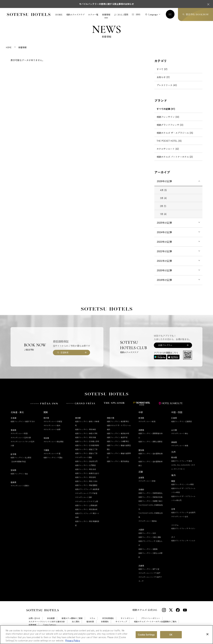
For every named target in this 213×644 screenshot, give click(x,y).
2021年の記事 (164, 265)
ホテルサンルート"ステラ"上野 (87, 505)
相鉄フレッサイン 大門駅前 (85, 469)
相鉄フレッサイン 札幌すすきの (23, 425)
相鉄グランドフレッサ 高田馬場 (87, 493)
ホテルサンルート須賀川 (20, 490)
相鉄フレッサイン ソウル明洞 (182, 488)
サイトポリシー (127, 622)
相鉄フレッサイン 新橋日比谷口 (87, 477)
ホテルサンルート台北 (180, 520)
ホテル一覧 (93, 15)
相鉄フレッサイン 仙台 (19, 477)
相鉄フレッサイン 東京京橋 (85, 441)
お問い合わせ (34, 622)
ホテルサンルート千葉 (52, 457)
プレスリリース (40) (167, 89)
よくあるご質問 (121, 15)
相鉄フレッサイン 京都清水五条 (150, 501)
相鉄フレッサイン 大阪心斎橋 (150, 541)
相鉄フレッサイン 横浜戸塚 (117, 441)
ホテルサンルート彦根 (147, 485)
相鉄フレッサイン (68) (168, 121)
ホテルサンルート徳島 (180, 449)
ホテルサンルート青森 (19, 437)
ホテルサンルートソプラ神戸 (149, 577)
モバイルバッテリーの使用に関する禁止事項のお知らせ (106, 4)
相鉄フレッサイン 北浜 (147, 537)
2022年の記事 (164, 255)
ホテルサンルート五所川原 (21, 441)
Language (153, 14)
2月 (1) (163, 210)
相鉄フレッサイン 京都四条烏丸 (150, 497)
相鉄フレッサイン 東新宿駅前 (86, 489)
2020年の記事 (164, 274)
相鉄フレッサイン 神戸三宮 (149, 573)
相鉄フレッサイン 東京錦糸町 (86, 513)
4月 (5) (163, 194)
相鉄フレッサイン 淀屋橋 (148, 553)
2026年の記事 (164, 185)
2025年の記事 (164, 227)
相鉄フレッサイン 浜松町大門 (86, 465)
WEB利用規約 (108, 622)
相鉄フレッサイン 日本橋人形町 (87, 445)
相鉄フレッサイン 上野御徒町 (86, 509)
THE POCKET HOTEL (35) (169, 145)
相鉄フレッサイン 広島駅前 (182, 425)
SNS (138, 14)
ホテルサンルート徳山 (180, 437)
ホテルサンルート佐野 (52, 433)
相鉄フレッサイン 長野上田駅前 (150, 445)
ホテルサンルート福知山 (148, 525)
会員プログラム (165, 349)
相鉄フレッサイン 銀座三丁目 (86, 453)
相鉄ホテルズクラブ (75, 15)
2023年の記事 (164, 246)
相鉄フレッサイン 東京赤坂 (85, 473)
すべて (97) (162, 73)
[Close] (207, 634)
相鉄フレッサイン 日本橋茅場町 (87, 449)
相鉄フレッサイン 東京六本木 (86, 485)
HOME (59, 15)
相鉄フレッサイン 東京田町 (85, 481)
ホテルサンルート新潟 (147, 425)
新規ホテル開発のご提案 (72, 622)
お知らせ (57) (163, 81)
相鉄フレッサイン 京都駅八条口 (150, 505)
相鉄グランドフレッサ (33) (170, 129)
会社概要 (51, 622)
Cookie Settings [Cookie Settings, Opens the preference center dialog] (146, 635)
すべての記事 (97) (166, 113)
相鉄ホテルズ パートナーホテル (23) (175, 161)
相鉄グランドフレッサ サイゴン (183, 532)
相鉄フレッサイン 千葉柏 (53, 461)
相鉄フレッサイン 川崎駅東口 (118, 445)
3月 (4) (163, 202)
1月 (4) (163, 218)
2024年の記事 (164, 236)
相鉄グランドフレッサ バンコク (183, 544)
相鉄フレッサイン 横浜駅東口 (118, 425)
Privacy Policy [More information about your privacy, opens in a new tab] (73, 641)
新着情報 (106, 15)
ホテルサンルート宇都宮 (53, 425)
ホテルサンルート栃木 (52, 429)
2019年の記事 (164, 284)
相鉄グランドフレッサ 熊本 (182, 465)
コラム (92, 622)
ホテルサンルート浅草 (84, 501)
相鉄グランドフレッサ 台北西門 (183, 516)
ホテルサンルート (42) (168, 153)
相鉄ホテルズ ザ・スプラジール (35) (175, 137)
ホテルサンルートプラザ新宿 (86, 497)
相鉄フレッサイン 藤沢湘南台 (118, 465)
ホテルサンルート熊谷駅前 (54, 445)
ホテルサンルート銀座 (84, 461)
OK (171, 635)
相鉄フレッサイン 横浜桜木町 (118, 437)
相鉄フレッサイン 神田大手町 (86, 437)
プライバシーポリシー (151, 622)
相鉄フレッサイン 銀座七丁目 (86, 457)
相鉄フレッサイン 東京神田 (85, 433)
